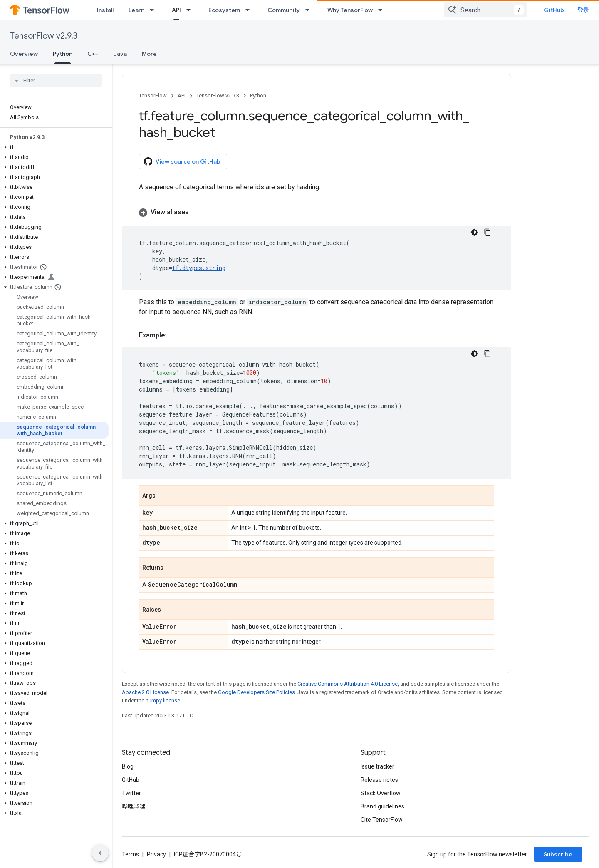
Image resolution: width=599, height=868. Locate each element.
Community (284, 10)
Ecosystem (224, 10)
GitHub (554, 10)
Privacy (156, 854)
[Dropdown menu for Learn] (154, 10)
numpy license (163, 701)
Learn (136, 10)
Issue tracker (377, 766)
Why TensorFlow (350, 10)
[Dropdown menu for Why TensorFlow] (383, 10)
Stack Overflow (381, 793)
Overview (24, 54)
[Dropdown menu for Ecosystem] (250, 10)
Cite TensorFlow (382, 820)
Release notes (379, 780)
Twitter (131, 793)
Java (120, 54)
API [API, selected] (176, 10)
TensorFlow (153, 95)
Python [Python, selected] (63, 54)
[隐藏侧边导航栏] (100, 853)
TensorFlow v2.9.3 (44, 36)
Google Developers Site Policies (256, 692)
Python (258, 95)
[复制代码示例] (488, 232)
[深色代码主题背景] (474, 232)
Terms (130, 854)
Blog (128, 766)
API (182, 95)
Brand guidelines (382, 806)
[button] (54, 147)
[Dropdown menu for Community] (310, 10)
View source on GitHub (182, 161)
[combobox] (485, 10)
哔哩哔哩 (134, 806)
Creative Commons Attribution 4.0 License (348, 684)
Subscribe (558, 854)
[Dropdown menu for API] (191, 10)
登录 (583, 10)
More (149, 54)
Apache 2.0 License (145, 692)
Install (105, 10)
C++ (93, 54)
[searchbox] (56, 80)
